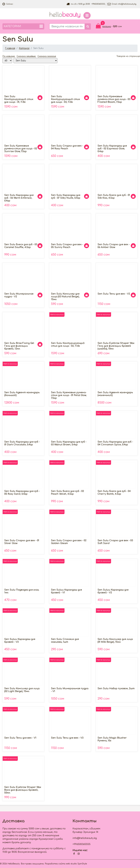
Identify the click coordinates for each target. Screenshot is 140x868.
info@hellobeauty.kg (127, 4)
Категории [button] (23, 26)
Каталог (24, 48)
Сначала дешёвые (26, 56)
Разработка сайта (55, 864)
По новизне (9, 56)
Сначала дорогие (47, 56)
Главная (10, 48)
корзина (107, 26)
